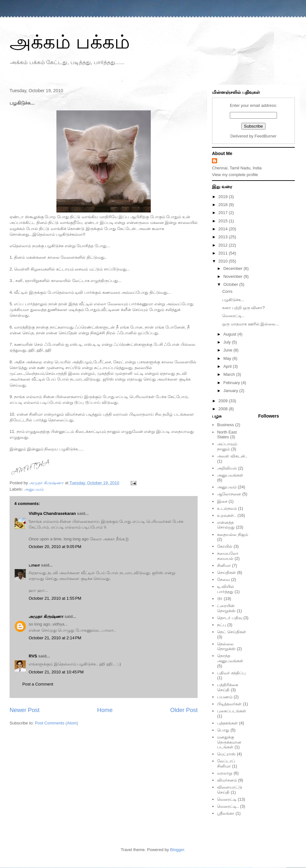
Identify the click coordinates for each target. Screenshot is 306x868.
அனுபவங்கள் (230, 475)
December (234, 268)
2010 (224, 261)
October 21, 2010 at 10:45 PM (56, 672)
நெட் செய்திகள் (232, 632)
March (230, 374)
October (231, 284)
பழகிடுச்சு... (233, 300)
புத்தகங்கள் (227, 723)
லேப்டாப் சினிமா (226, 764)
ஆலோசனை (229, 494)
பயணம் (225, 697)
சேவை (223, 579)
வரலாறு (225, 773)
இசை (222, 501)
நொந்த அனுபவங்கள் (230, 658)
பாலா (34, 565)
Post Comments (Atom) (57, 723)
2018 (224, 205)
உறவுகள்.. (227, 515)
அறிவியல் (227, 468)
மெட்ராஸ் (226, 754)
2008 (224, 409)
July (228, 342)
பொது (223, 730)
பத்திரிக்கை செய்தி (228, 687)
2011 (224, 253)
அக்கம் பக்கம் (70, 42)
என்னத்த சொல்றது (226, 525)
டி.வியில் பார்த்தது (226, 589)
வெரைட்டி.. (233, 316)
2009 (224, 401)
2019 (224, 197)
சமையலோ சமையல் (228, 556)
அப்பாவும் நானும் (227, 446)
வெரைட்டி (227, 799)
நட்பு (222, 625)
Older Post (184, 710)
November (234, 276)
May (228, 358)
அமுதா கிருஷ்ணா (46, 616)
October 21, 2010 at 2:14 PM (55, 638)
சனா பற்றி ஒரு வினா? (243, 308)
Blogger (177, 850)
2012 (224, 245)
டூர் (220, 599)
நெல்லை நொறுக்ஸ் (226, 646)
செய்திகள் (226, 572)
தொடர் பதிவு (230, 618)
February (232, 383)
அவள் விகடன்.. (232, 456)
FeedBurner (266, 136)
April (228, 366)
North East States (227, 435)
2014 (224, 229)
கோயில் (225, 546)
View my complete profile (235, 175)
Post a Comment (38, 684)
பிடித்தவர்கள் (229, 704)
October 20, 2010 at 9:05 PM (55, 547)
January (231, 391)
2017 (224, 213)
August (230, 334)
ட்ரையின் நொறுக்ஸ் (226, 608)
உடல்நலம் (227, 508)
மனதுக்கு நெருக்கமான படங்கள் (229, 742)
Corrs (227, 291)
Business (226, 425)
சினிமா (224, 565)
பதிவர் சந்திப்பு (231, 673)
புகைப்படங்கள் (232, 711)
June (229, 350)
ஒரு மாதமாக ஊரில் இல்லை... (251, 324)
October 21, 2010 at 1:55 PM (55, 598)
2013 (224, 237)
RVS (33, 656)
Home (105, 710)
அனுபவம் (34, 489)
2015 (224, 221)
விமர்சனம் (227, 780)
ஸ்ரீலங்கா (226, 813)
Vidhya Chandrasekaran (52, 513)
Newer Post (25, 710)
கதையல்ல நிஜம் (233, 534)
